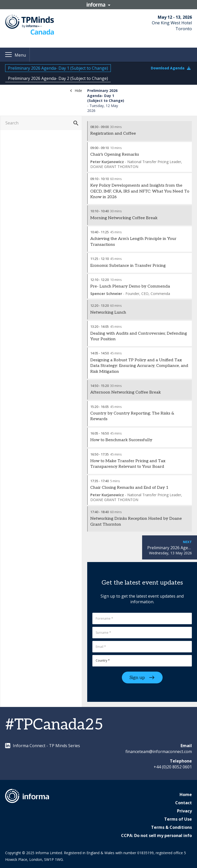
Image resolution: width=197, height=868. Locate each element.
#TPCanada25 (54, 725)
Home (186, 795)
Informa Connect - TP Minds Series (43, 746)
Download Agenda (171, 68)
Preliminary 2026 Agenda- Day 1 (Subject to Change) (58, 68)
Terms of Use (178, 819)
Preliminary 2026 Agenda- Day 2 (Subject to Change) (58, 78)
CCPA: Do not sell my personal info (156, 835)
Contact (184, 803)
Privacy (184, 811)
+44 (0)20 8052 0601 (173, 767)
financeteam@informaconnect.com (159, 751)
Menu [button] (20, 55)
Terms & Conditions (171, 827)
